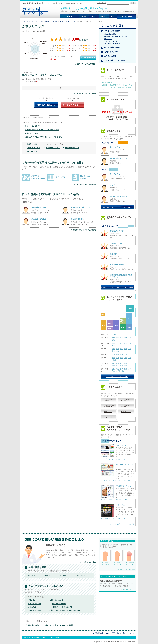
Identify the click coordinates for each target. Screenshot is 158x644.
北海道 (114, 334)
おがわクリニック (117, 231)
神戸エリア (108, 417)
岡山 (122, 363)
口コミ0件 (84, 40)
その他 (62, 22)
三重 (126, 354)
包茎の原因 (31, 576)
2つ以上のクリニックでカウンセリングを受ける (43, 137)
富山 (118, 343)
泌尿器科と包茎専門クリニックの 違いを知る (115, 38)
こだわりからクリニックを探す (86, 185)
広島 (126, 363)
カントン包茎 (81, 576)
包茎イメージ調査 (51, 625)
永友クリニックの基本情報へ (86, 64)
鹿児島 (118, 371)
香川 (118, 366)
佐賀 (118, 369)
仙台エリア (125, 400)
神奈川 (118, 351)
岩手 (118, 338)
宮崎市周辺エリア (33, 148)
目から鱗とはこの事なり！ (41, 207)
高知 (126, 366)
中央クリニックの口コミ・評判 (115, 519)
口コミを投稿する (88, 58)
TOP (24, 22)
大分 (130, 369)
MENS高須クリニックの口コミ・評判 (117, 500)
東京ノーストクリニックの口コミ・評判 (118, 481)
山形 (130, 338)
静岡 (118, 354)
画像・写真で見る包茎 (127, 569)
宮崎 (113, 371)
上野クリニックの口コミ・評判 (115, 459)
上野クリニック (122, 446)
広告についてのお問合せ (50, 638)
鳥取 (113, 363)
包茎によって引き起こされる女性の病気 (65, 610)
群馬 (122, 349)
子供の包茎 (32, 607)
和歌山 (114, 360)
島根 (118, 363)
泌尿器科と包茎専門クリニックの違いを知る (42, 130)
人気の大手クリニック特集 (115, 60)
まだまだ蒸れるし (77, 219)
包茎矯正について (129, 590)
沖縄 (123, 371)
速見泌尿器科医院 (117, 265)
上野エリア (125, 406)
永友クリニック (71, 22)
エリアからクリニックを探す (117, 377)
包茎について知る (90, 562)
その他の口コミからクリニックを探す (84, 230)
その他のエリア (33, 151)
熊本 (126, 369)
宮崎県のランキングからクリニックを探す (117, 287)
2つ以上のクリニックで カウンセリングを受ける (112, 42)
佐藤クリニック (116, 244)
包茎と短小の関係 (56, 600)
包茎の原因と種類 (37, 567)
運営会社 (27, 638)
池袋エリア (108, 412)
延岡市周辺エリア (72, 148)
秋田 (126, 338)
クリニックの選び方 (32, 126)
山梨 (130, 343)
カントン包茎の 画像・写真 (129, 558)
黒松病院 (113, 254)
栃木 (118, 349)
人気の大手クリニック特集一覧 (124, 524)
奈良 (130, 358)
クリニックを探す (33, 22)
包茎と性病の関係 (59, 604)
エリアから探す (46, 22)
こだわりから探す (111, 52)
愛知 (122, 354)
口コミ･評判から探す (112, 47)
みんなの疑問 (67, 625)
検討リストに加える (46, 105)
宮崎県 (55, 22)
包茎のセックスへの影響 (62, 607)
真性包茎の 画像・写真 (117, 558)
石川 (122, 343)
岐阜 (113, 354)
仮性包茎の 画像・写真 (105, 558)
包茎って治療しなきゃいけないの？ (46, 586)
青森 (113, 338)
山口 (130, 363)
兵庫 (126, 358)
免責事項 (36, 638)
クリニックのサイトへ (72, 105)
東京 (113, 351)
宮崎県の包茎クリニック (36, 144)
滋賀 (113, 358)
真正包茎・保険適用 (39, 219)
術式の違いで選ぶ (32, 133)
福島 (113, 340)
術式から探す (60, 177)
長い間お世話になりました (120, 159)
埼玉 (126, 349)
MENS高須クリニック (124, 486)
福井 (126, 343)
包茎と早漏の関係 (35, 604)
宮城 (122, 338)
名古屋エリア (126, 412)
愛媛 (122, 366)
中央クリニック (122, 505)
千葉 (130, 349)
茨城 (113, 349)
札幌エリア (108, 400)
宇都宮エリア (109, 406)
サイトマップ (102, 3)
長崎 (122, 369)
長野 (113, 345)
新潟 (113, 343)
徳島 (113, 366)
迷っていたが (115, 147)
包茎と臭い (32, 600)
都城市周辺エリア (53, 148)
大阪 (122, 358)
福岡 (113, 369)
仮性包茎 (47, 576)
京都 (118, 358)
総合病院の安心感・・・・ (81, 207)
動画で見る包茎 (32, 625)
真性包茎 (63, 576)
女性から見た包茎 (35, 610)
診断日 (112, 185)
